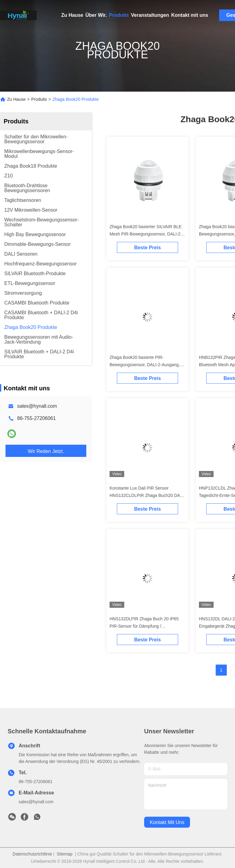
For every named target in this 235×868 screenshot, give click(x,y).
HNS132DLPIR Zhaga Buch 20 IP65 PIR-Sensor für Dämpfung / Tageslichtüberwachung (144, 626)
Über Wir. (96, 15)
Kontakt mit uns (190, 15)
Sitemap (65, 854)
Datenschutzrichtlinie (32, 854)
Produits (119, 15)
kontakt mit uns (167, 822)
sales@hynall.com (37, 406)
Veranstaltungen (150, 15)
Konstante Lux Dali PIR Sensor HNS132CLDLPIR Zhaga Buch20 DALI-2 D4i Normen (147, 495)
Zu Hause (72, 15)
